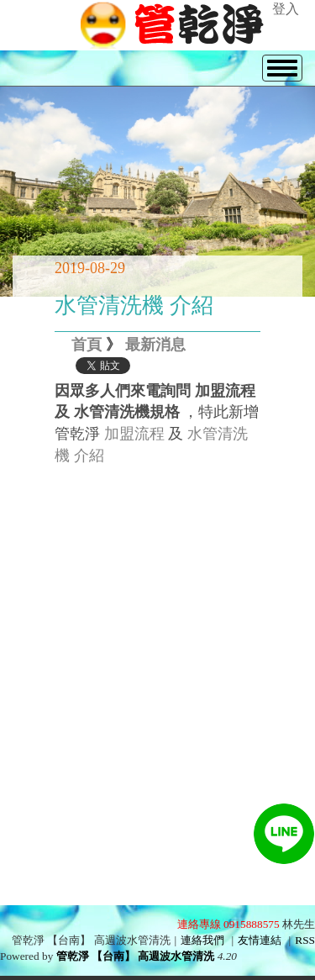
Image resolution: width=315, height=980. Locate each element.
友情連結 (260, 940)
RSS (305, 940)
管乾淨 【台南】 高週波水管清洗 (136, 956)
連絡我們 (202, 940)
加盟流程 (134, 434)
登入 (286, 9)
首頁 (87, 345)
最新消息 (155, 345)
